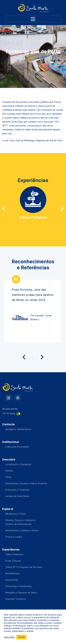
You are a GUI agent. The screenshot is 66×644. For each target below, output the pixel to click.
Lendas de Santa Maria (17, 496)
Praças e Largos (14, 537)
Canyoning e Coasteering (18, 586)
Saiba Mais (9, 637)
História (9, 471)
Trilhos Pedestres (14, 554)
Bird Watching (12, 573)
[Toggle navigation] (33, 19)
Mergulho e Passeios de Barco (21, 593)
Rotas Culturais (13, 561)
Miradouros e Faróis (16, 514)
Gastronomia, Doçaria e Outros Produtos (26, 483)
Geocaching (12, 580)
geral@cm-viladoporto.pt (18, 429)
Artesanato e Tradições (17, 490)
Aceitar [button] (21, 637)
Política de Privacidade (17, 447)
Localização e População (18, 464)
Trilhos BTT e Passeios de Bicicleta (24, 567)
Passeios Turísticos (15, 599)
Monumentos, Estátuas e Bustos (22, 530)
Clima (8, 477)
